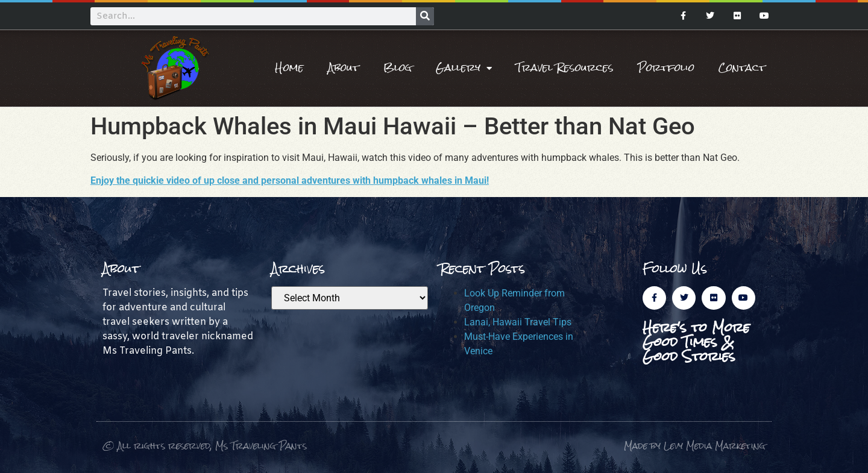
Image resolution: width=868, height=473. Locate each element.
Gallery (464, 68)
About (344, 68)
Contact (742, 68)
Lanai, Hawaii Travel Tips (518, 322)
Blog (398, 68)
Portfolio (666, 68)
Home (289, 68)
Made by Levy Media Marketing (695, 446)
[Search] (425, 16)
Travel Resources (565, 68)
